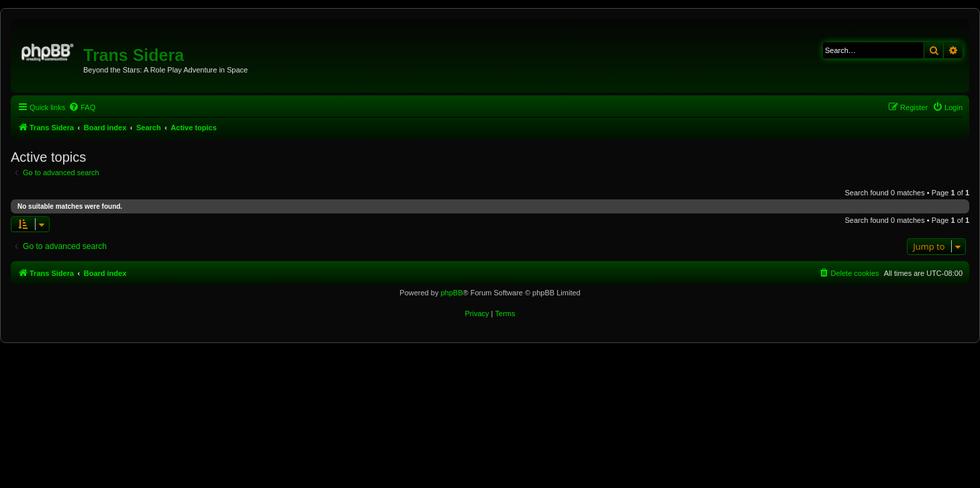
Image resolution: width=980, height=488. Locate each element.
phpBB (451, 293)
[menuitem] (82, 107)
